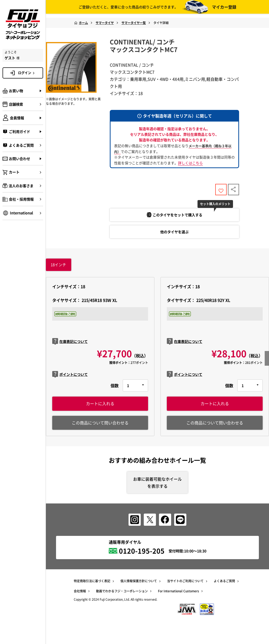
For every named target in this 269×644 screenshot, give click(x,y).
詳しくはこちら (190, 163)
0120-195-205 (142, 555)
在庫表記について (70, 345)
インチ (59, 267)
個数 (115, 389)
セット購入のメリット (220, 206)
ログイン (27, 73)
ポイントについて (70, 377)
